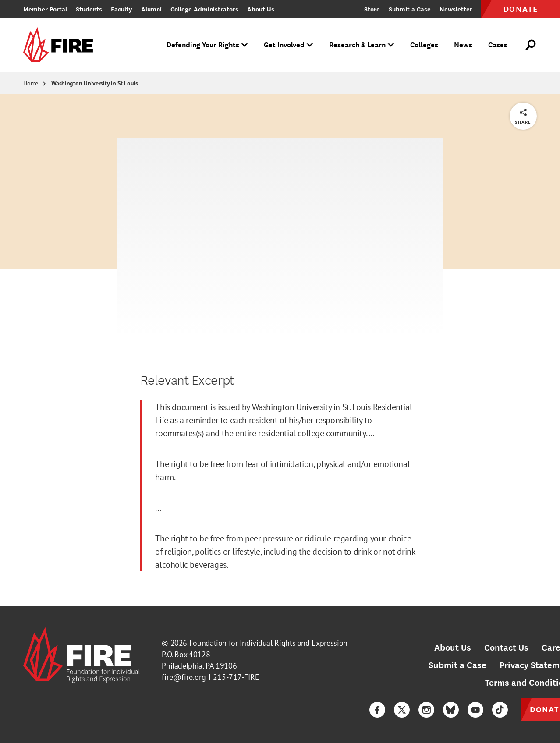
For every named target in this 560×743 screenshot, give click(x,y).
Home (31, 83)
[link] (61, 45)
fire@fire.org (184, 677)
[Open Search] (531, 45)
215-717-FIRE (236, 677)
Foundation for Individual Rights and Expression (268, 643)
